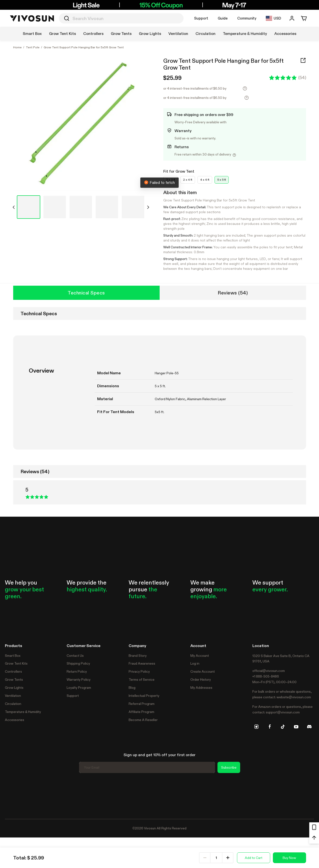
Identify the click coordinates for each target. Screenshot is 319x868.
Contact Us (75, 656)
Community (247, 18)
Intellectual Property (144, 696)
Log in (195, 663)
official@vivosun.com (269, 671)
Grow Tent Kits (16, 663)
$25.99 (172, 78)
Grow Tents (14, 680)
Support (201, 18)
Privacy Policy (139, 671)
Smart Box (13, 656)
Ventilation (13, 696)
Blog (132, 688)
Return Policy (77, 671)
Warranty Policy (79, 680)
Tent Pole (33, 47)
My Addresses (201, 688)
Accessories (15, 720)
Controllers (13, 671)
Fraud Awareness (142, 663)
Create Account (203, 671)
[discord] (309, 727)
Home (17, 47)
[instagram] (257, 727)
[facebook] (270, 727)
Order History (201, 680)
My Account (200, 656)
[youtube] (296, 727)
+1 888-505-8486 (266, 676)
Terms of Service (142, 680)
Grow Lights (14, 688)
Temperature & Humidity (23, 712)
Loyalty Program (79, 688)
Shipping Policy (78, 663)
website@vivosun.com (294, 697)
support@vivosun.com (283, 712)
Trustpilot (12, 795)
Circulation (13, 704)
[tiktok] (283, 727)
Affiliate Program (141, 712)
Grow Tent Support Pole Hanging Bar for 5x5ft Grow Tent (223, 64)
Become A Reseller (143, 720)
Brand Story (138, 656)
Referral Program (142, 704)
